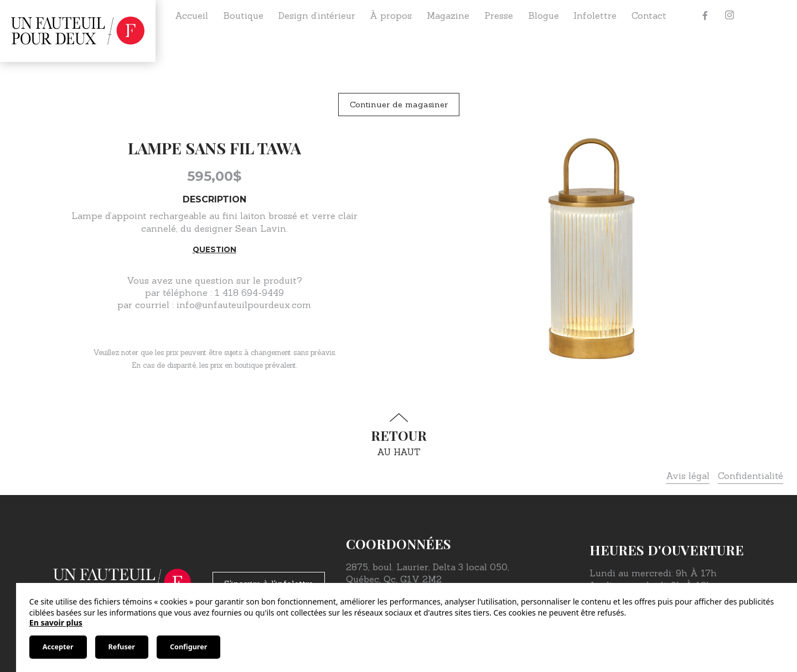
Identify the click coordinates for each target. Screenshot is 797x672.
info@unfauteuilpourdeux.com (244, 305)
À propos (391, 15)
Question (214, 249)
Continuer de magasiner (399, 105)
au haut (398, 435)
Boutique (243, 15)
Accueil (192, 15)
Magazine (448, 15)
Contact (649, 15)
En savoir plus (56, 622)
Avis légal (688, 476)
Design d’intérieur (317, 15)
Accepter (58, 647)
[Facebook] (705, 15)
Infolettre (595, 15)
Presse (499, 15)
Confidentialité (751, 476)
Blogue (544, 15)
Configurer (188, 647)
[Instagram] (729, 15)
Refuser (122, 647)
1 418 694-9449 (249, 293)
